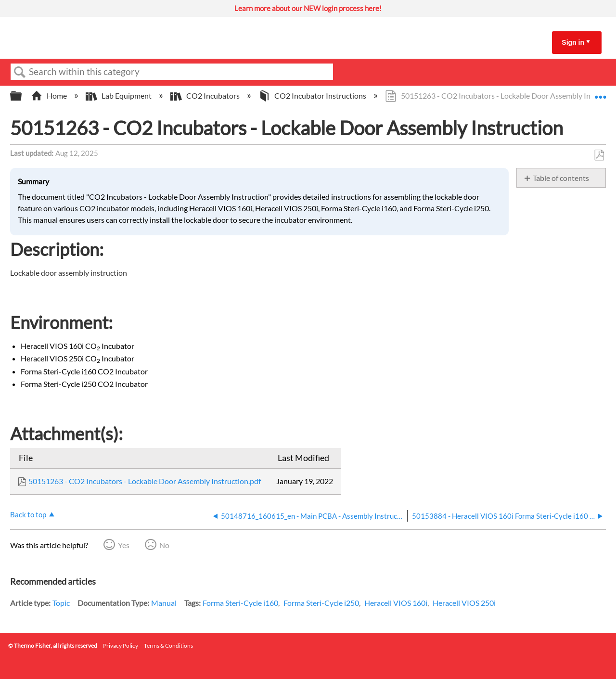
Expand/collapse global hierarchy (22, 96)
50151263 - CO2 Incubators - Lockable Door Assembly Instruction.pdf (145, 481)
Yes (124, 545)
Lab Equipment (119, 96)
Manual (164, 603)
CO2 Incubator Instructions (313, 96)
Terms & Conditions (168, 646)
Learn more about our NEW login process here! (308, 8)
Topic (61, 603)
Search (20, 72)
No (164, 545)
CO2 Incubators (206, 96)
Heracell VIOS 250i (464, 603)
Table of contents (561, 178)
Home (50, 96)
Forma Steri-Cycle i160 (240, 603)
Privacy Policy (121, 646)
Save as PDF (599, 155)
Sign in (573, 42)
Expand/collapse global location (600, 93)
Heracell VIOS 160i (396, 603)
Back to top (28, 514)
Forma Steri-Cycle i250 (321, 603)
